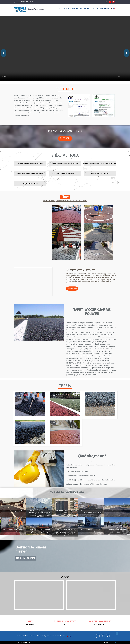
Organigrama (98, 8)
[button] (1, 15)
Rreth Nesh (67, 8)
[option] (65, 49)
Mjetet (90, 8)
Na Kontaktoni (26, 558)
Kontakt (107, 8)
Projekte (75, 8)
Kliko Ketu (65, 138)
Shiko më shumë (72, 289)
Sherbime (83, 8)
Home (60, 8)
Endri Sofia (113, 642)
